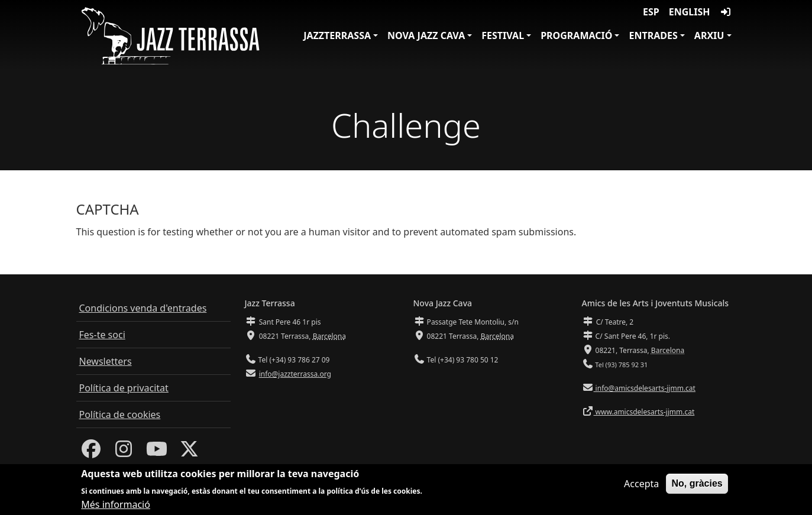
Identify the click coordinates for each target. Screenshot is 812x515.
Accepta (641, 484)
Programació (576, 35)
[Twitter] (189, 452)
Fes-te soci (102, 335)
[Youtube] (157, 452)
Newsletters (106, 361)
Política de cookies (120, 414)
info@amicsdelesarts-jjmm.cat (645, 388)
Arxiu (709, 35)
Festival (503, 35)
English (690, 12)
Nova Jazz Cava (426, 35)
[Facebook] (91, 452)
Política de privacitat (124, 388)
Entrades (653, 35)
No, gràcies (697, 483)
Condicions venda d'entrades (143, 308)
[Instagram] (124, 452)
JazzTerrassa (337, 35)
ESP (651, 12)
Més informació (116, 505)
